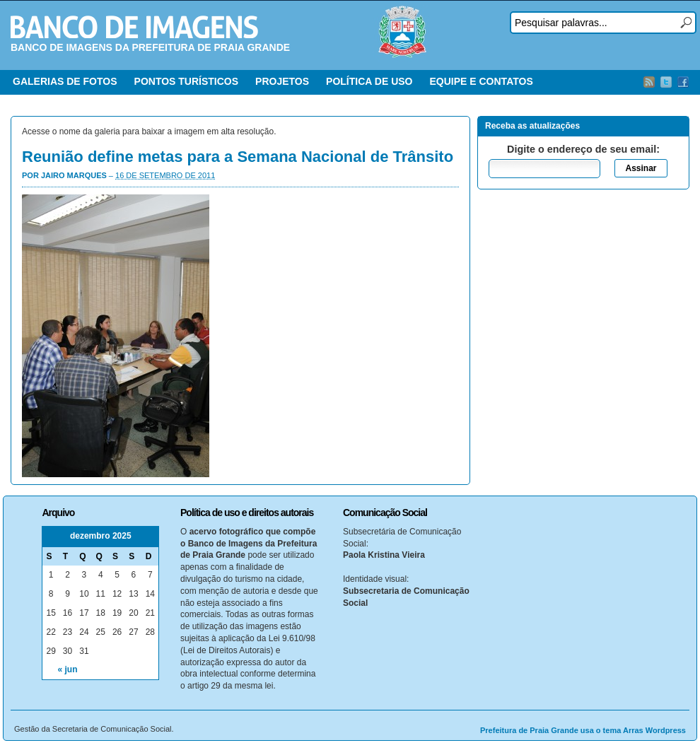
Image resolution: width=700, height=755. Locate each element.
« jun (68, 669)
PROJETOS (282, 81)
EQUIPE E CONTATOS (481, 81)
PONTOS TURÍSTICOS (187, 81)
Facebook (683, 82)
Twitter (666, 82)
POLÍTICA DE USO (369, 81)
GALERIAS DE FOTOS (65, 81)
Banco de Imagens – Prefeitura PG (134, 27)
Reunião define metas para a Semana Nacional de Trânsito (238, 157)
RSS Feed (649, 82)
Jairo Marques (74, 175)
